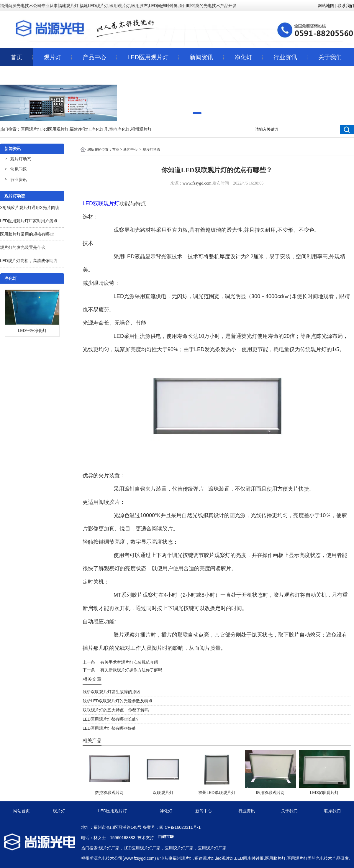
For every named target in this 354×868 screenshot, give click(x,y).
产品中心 (94, 57)
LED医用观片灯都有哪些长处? (110, 719)
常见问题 (19, 169)
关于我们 (330, 57)
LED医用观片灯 (148, 57)
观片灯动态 (21, 159)
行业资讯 (285, 57)
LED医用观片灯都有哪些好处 (109, 728)
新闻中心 (130, 149)
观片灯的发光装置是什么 (23, 247)
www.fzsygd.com (197, 183)
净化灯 (243, 57)
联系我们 (22, 75)
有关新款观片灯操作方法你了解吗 (131, 670)
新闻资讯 (201, 57)
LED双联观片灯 (101, 203)
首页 (17, 57)
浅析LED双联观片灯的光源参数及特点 (118, 701)
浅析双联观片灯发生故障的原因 (112, 692)
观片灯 (53, 57)
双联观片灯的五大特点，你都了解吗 (116, 710)
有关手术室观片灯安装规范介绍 (129, 662)
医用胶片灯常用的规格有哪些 (27, 234)
